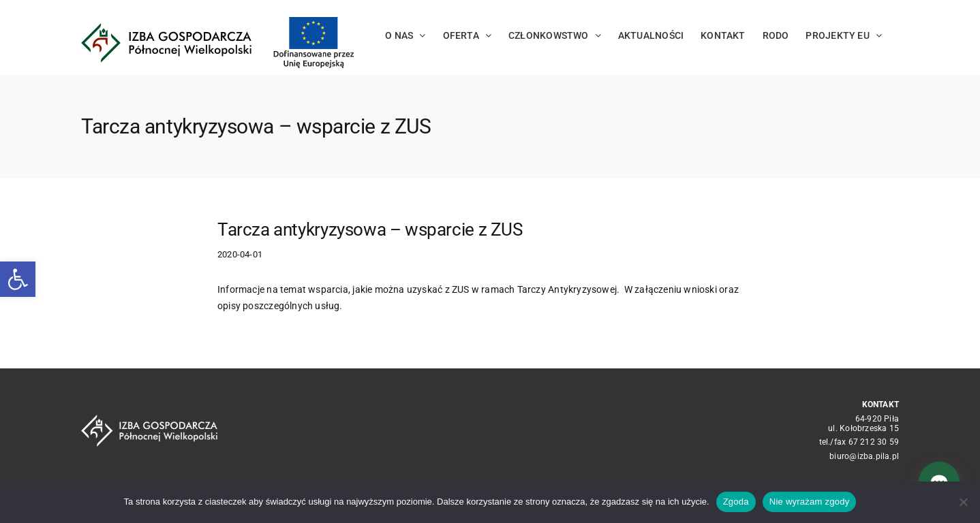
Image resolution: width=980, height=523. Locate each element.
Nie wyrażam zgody (810, 502)
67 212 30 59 (874, 442)
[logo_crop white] (149, 419)
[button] (18, 279)
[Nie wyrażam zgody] (963, 502)
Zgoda (736, 502)
